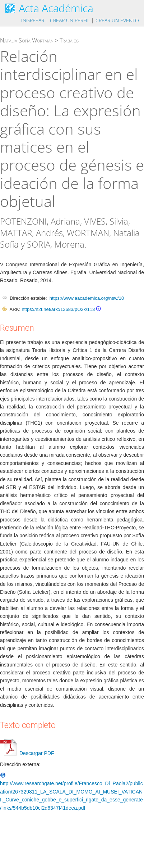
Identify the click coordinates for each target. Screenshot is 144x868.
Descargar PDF (27, 753)
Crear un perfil (70, 20)
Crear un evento (117, 20)
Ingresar (33, 20)
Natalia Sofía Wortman (27, 40)
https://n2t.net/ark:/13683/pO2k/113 (58, 309)
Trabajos (69, 40)
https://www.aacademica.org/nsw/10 (87, 298)
